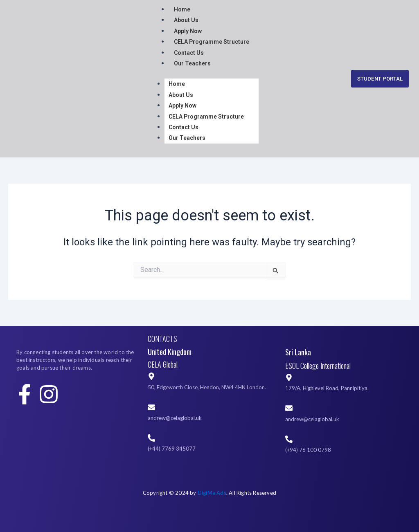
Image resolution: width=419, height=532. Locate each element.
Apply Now (188, 31)
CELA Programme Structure (212, 42)
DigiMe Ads (212, 493)
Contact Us (189, 53)
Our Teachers (192, 63)
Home (182, 9)
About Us (186, 20)
